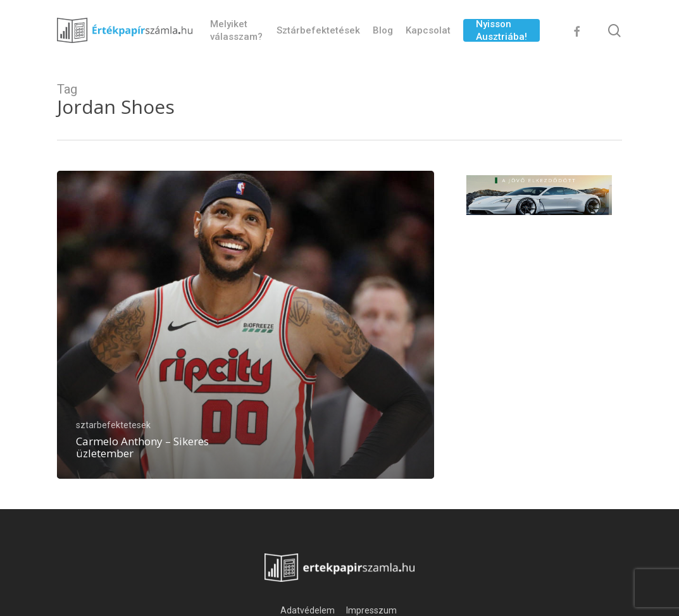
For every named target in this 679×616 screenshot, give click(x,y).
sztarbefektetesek (113, 425)
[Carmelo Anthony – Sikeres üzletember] (246, 325)
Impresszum (372, 610)
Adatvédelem (308, 610)
